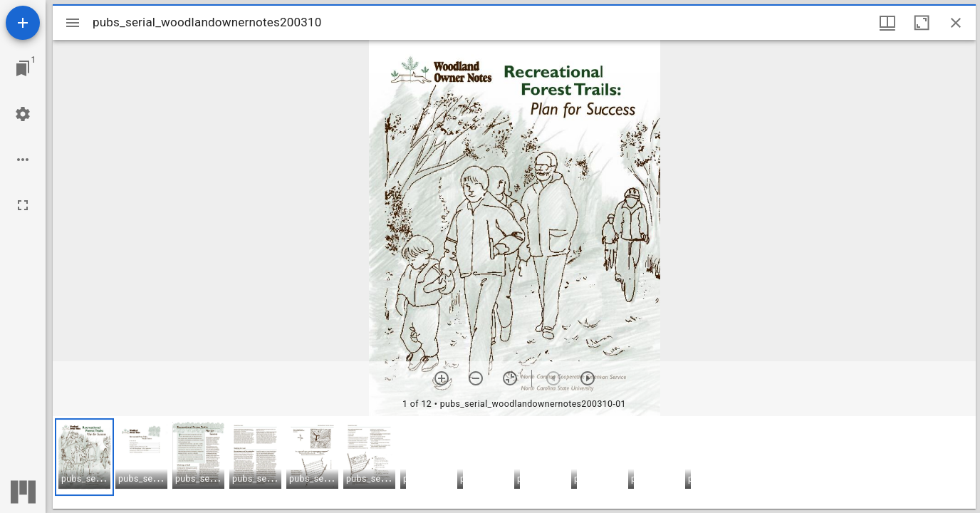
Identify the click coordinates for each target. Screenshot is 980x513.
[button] (84, 457)
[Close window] (956, 23)
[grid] (514, 462)
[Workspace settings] (23, 114)
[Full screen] (23, 205)
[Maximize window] (922, 23)
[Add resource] (23, 23)
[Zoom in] (442, 378)
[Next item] (588, 378)
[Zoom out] (476, 378)
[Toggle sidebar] (73, 23)
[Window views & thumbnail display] (887, 23)
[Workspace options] (23, 160)
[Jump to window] (23, 68)
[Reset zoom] (510, 378)
